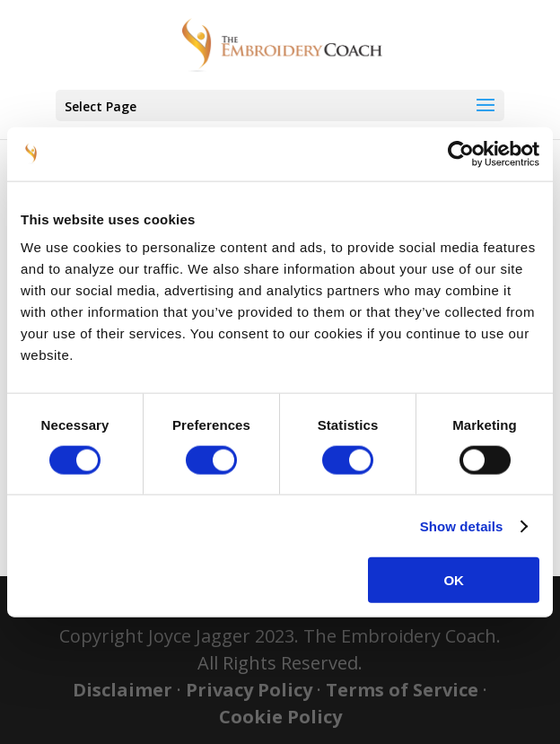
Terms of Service (402, 690)
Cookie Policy (280, 717)
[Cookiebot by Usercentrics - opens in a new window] (461, 153)
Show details (462, 525)
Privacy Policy (249, 690)
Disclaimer (122, 690)
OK (454, 580)
